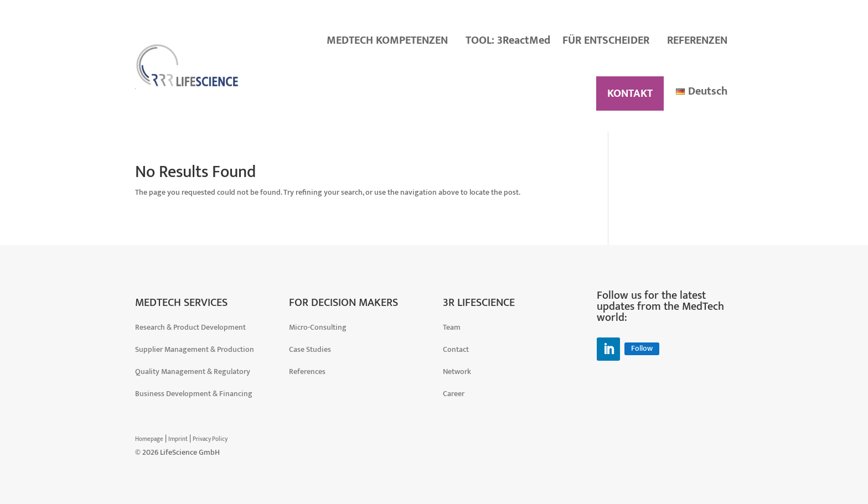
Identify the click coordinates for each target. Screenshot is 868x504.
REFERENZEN (697, 40)
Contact (456, 349)
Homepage (149, 439)
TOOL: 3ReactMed (508, 40)
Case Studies (310, 349)
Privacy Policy (210, 439)
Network (457, 371)
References (307, 371)
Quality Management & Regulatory (193, 371)
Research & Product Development (190, 327)
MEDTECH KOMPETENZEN (387, 40)
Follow (642, 349)
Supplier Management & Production (195, 349)
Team (452, 327)
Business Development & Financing (194, 394)
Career (454, 394)
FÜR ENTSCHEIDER (606, 40)
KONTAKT (630, 93)
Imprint (178, 439)
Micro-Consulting (318, 327)
